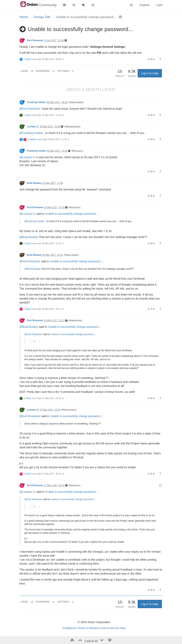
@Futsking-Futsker (31, 133)
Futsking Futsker (37, 102)
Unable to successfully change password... (72, 214)
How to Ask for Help (113, 628)
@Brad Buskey (76, 321)
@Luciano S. (77, 151)
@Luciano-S (27, 157)
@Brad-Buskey (29, 237)
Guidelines (69, 628)
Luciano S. (33, 127)
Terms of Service (88, 628)
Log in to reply (150, 73)
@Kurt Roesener (76, 102)
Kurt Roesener (35, 40)
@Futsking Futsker (73, 127)
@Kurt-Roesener (30, 109)
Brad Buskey (34, 183)
